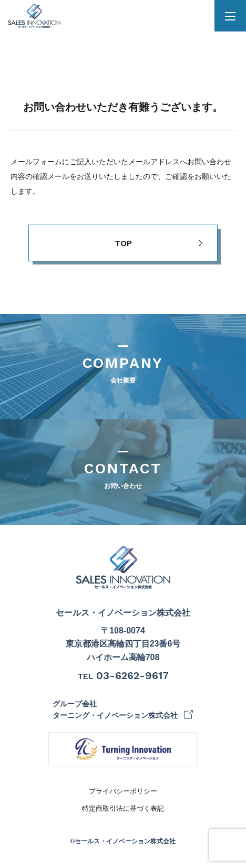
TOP (123, 243)
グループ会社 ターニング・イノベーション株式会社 (115, 710)
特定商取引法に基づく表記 (123, 808)
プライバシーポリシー (123, 791)
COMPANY (123, 371)
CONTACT (123, 477)
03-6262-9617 (132, 675)
